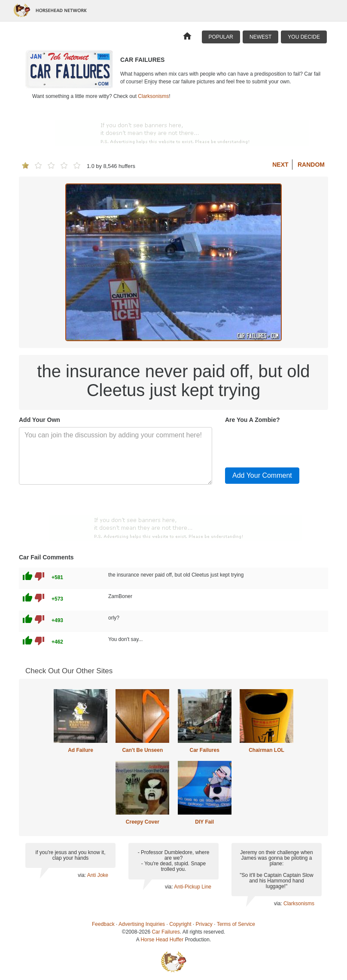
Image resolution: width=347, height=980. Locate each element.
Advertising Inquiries (142, 924)
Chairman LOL (266, 750)
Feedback (103, 924)
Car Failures (204, 750)
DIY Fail (204, 822)
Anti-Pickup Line (193, 887)
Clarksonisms (153, 96)
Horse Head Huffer (162, 940)
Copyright (180, 924)
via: (82, 875)
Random (311, 165)
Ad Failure (81, 750)
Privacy (204, 924)
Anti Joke (98, 875)
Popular (221, 37)
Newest (260, 37)
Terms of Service (236, 924)
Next (280, 165)
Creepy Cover (143, 822)
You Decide (304, 37)
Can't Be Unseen (142, 750)
